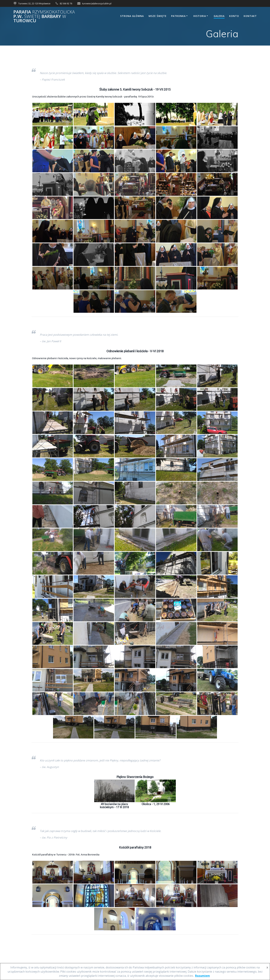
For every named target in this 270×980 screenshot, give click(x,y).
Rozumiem (202, 976)
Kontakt (250, 16)
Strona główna (132, 16)
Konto (234, 16)
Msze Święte (158, 16)
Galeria (219, 16)
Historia (200, 16)
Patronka (178, 16)
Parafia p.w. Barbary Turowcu (44, 16)
